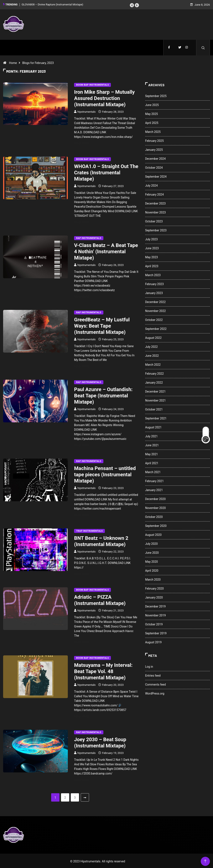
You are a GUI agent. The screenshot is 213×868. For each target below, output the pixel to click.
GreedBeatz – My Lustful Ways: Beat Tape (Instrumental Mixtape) (102, 325)
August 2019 (153, 641)
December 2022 (155, 301)
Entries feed (153, 675)
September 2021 (156, 417)
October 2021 (154, 408)
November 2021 (155, 399)
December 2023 (155, 202)
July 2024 (151, 185)
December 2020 (155, 498)
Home (13, 62)
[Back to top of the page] (205, 860)
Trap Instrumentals (89, 530)
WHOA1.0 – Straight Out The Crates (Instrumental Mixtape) (106, 172)
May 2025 (152, 113)
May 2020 (152, 561)
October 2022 (154, 319)
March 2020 (153, 579)
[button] (132, 5)
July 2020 (151, 543)
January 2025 (154, 149)
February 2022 (154, 373)
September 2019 (156, 632)
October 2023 (154, 220)
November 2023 (155, 211)
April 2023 (152, 265)
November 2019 (155, 614)
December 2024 (155, 158)
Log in (149, 666)
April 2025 (152, 122)
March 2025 (153, 131)
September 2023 (156, 229)
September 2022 (156, 328)
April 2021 (152, 462)
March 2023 (153, 274)
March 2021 (153, 471)
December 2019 (155, 605)
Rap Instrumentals (89, 237)
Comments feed (156, 683)
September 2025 (156, 95)
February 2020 (154, 587)
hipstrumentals (87, 111)
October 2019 (154, 623)
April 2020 (152, 570)
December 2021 (155, 390)
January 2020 (154, 596)
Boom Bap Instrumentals (92, 84)
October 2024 (154, 167)
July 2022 (151, 346)
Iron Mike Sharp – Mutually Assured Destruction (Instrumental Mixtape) (104, 97)
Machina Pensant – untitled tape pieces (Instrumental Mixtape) (105, 474)
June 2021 (152, 444)
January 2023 (154, 292)
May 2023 (152, 256)
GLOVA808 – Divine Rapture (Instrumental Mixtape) (52, 4)
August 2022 (153, 337)
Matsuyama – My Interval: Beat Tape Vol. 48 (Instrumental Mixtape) (103, 670)
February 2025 (154, 140)
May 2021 (152, 453)
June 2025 (152, 104)
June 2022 (152, 355)
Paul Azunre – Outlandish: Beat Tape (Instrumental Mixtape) (103, 395)
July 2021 (151, 435)
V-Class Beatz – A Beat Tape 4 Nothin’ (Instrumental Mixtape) (106, 251)
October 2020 (154, 516)
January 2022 (154, 382)
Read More (84, 142)
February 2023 (154, 283)
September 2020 (156, 525)
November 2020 (155, 507)
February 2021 (154, 480)
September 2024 (156, 176)
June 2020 (152, 552)
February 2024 (154, 193)
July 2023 (151, 238)
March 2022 (153, 364)
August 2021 (153, 426)
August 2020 (153, 534)
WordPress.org (155, 692)
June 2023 (152, 247)
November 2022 (155, 310)
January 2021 (154, 489)
